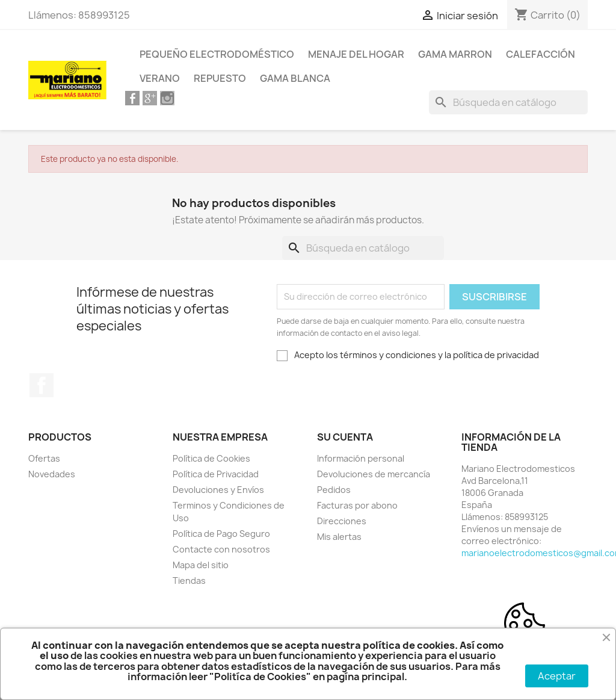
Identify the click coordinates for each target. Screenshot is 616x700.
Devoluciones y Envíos (218, 490)
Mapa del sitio (201, 565)
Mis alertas (339, 537)
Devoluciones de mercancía (374, 474)
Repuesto (220, 78)
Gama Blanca (295, 78)
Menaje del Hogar (356, 54)
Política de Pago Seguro (221, 534)
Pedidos (334, 490)
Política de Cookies (211, 458)
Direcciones (342, 521)
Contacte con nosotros (221, 549)
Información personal (361, 458)
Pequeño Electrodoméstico (217, 54)
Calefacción (541, 54)
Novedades (52, 474)
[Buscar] (508, 102)
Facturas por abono (357, 505)
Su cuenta (345, 437)
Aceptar (557, 676)
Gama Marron (455, 54)
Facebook (42, 385)
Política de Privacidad (216, 474)
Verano (160, 78)
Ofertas (44, 458)
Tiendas (189, 581)
